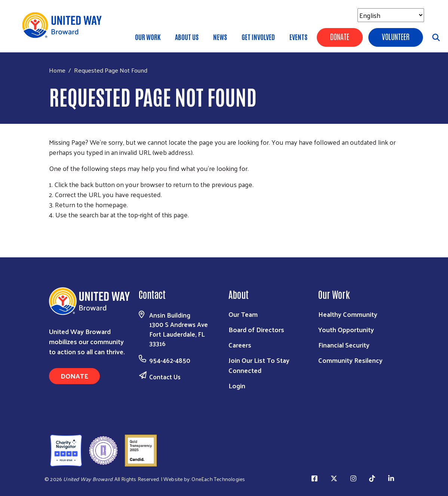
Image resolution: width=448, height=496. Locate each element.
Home (57, 70)
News (220, 37)
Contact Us (165, 377)
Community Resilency (350, 360)
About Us (187, 37)
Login (237, 385)
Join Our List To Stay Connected (259, 365)
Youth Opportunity (346, 329)
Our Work (148, 37)
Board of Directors (256, 329)
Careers (240, 345)
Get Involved (258, 37)
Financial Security (344, 345)
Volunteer (396, 36)
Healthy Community (348, 314)
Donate (340, 36)
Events (298, 37)
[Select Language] (391, 15)
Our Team (243, 314)
